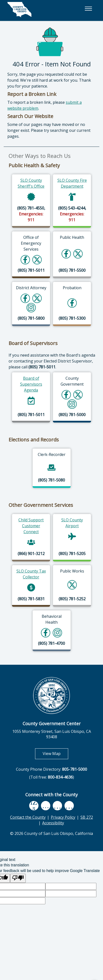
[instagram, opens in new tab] (69, 806)
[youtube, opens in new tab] (46, 806)
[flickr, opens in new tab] (57, 806)
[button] (88, 9)
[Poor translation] (18, 878)
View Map (55, 753)
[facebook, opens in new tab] (34, 806)
